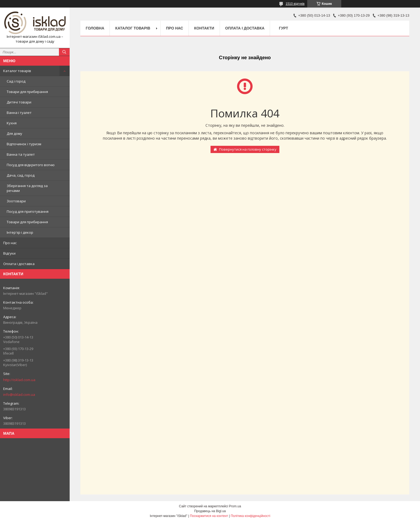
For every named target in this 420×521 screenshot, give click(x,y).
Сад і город (16, 81)
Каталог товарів (17, 71)
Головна (95, 28)
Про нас (10, 243)
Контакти (204, 28)
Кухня (12, 123)
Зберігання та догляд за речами (27, 188)
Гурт (283, 28)
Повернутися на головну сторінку (248, 149)
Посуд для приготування (28, 211)
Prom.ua (235, 506)
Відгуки (9, 253)
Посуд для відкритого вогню (31, 165)
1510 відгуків (295, 4)
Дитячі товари (19, 102)
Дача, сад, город (21, 175)
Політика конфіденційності (250, 516)
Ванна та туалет (21, 154)
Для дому (14, 133)
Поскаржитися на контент (209, 516)
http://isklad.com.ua (19, 380)
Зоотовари (16, 201)
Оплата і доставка (19, 264)
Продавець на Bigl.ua (210, 511)
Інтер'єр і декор (20, 232)
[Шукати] (64, 52)
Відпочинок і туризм (24, 144)
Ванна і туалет (19, 113)
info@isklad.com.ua (19, 395)
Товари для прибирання (27, 92)
